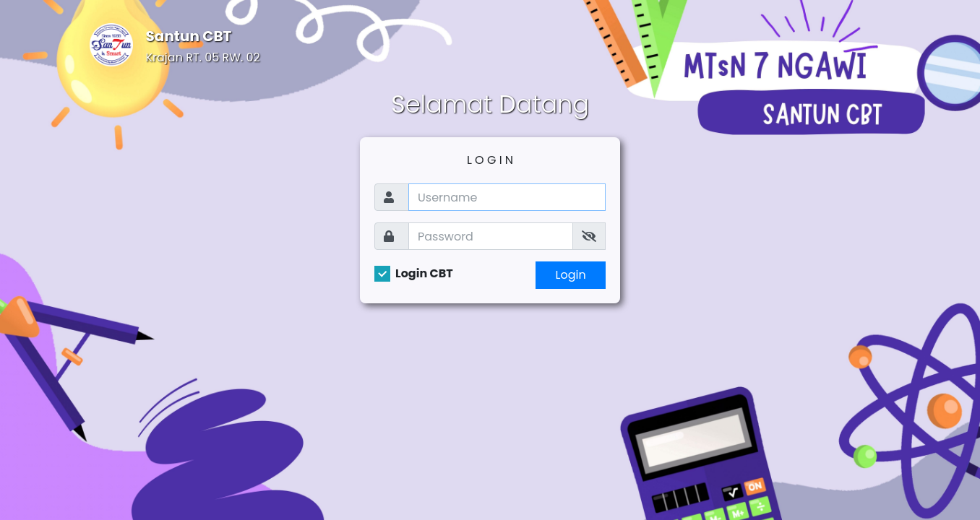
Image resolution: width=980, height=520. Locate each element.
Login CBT (424, 274)
